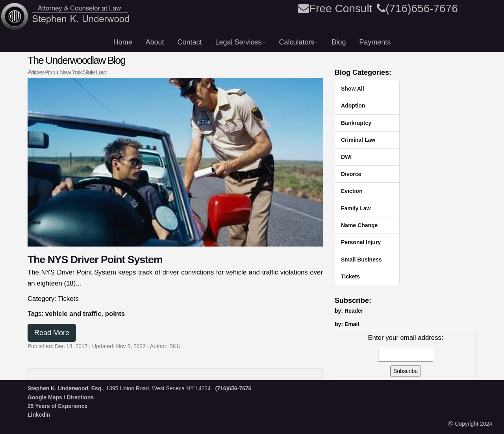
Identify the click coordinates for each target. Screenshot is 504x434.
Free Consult (335, 8)
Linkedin (39, 415)
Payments (375, 42)
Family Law (356, 208)
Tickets (350, 276)
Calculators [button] (298, 42)
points (115, 314)
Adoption (353, 106)
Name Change (359, 225)
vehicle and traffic (73, 314)
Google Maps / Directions (61, 397)
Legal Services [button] (240, 42)
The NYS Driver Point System (95, 260)
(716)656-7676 (417, 8)
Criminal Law (358, 140)
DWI (346, 157)
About (155, 42)
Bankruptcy (356, 123)
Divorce (351, 174)
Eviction (352, 191)
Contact (190, 42)
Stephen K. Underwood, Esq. (65, 388)
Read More (52, 333)
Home (123, 42)
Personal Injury (361, 242)
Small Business (361, 260)
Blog (339, 42)
